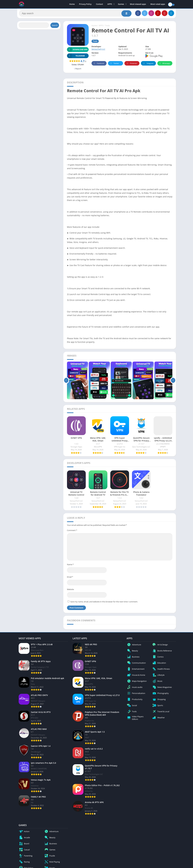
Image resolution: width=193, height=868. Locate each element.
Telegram (148, 65)
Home (72, 4)
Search (55, 26)
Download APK (77, 51)
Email (70, 578)
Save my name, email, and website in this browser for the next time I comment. (104, 603)
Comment (72, 531)
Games (121, 4)
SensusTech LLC (98, 50)
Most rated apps (158, 4)
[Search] (75, 14)
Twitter (114, 65)
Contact (99, 4)
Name (70, 566)
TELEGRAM (76, 57)
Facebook (99, 65)
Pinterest (132, 65)
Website (70, 590)
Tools (107, 27)
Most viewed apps (138, 4)
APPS (110, 4)
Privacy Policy (85, 4)
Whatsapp (164, 65)
